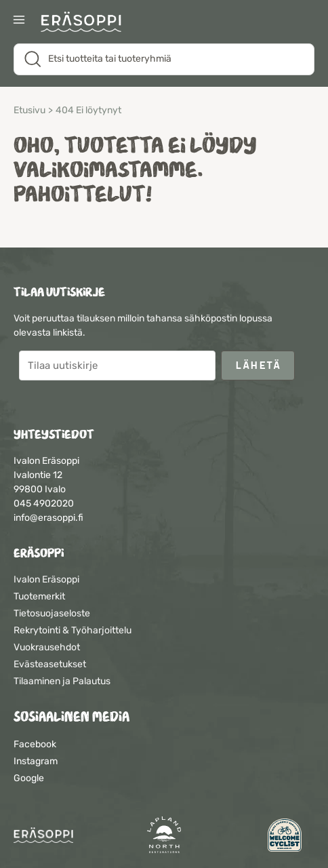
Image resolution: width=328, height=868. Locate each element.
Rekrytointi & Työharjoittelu (73, 630)
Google (29, 778)
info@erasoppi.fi (48, 518)
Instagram (36, 761)
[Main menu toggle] (19, 21)
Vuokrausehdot (47, 647)
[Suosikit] (286, 22)
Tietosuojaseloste (52, 613)
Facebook (35, 744)
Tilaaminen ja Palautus (62, 681)
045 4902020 (44, 504)
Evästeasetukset (50, 664)
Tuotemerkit (39, 596)
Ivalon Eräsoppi (46, 579)
